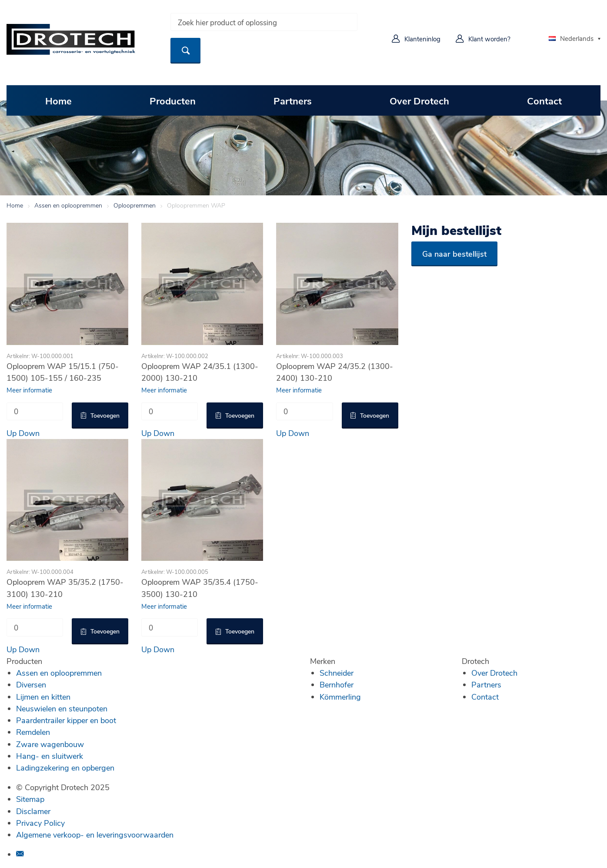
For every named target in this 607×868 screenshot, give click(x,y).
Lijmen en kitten (43, 697)
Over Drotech (419, 101)
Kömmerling (340, 697)
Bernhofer (337, 684)
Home (58, 101)
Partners (293, 101)
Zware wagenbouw (50, 744)
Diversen (31, 684)
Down (29, 433)
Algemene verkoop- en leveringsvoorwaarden (95, 834)
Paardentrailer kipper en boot (66, 720)
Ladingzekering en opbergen (65, 767)
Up (12, 433)
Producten (173, 101)
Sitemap (30, 799)
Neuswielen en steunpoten (62, 708)
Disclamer (33, 811)
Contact (544, 101)
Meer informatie (29, 390)
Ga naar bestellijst (454, 254)
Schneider (337, 673)
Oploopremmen (135, 205)
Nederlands (571, 38)
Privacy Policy (40, 823)
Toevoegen (105, 415)
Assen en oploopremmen (68, 205)
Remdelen (33, 732)
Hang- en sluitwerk (50, 756)
